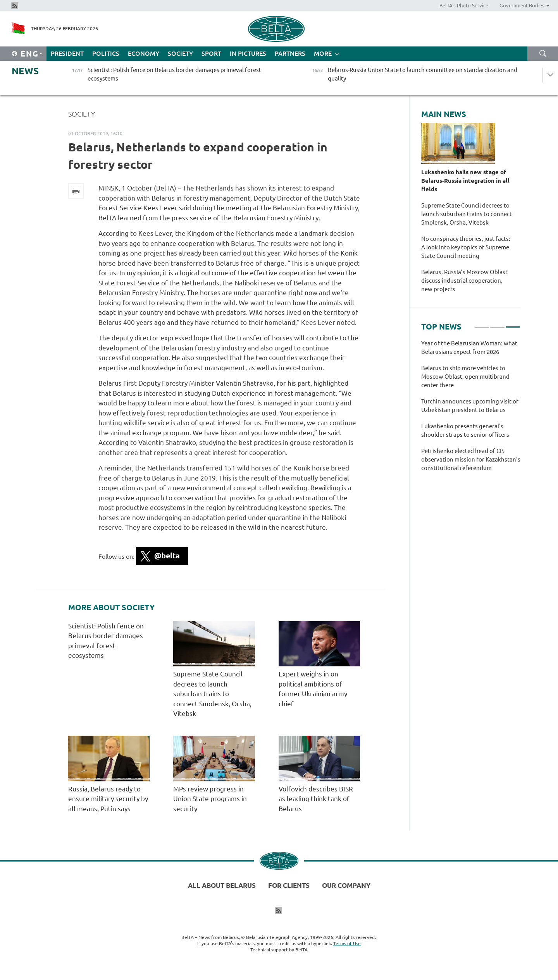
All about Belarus (222, 885)
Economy (144, 53)
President (67, 53)
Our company (346, 885)
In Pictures (248, 53)
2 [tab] (497, 324)
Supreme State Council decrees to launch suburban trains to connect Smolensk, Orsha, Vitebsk (212, 694)
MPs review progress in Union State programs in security (210, 799)
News (25, 71)
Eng (30, 54)
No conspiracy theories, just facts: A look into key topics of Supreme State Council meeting (466, 247)
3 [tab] (513, 324)
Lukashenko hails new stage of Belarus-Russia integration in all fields (465, 181)
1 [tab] (482, 324)
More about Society (111, 608)
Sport (211, 53)
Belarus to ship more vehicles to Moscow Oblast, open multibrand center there (465, 377)
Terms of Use (347, 943)
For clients (289, 885)
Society (180, 53)
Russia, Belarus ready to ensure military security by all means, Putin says (108, 799)
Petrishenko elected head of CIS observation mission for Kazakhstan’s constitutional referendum (471, 459)
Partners (290, 53)
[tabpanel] (471, 410)
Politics (106, 53)
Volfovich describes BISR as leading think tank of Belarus (316, 799)
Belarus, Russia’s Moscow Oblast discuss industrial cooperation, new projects (464, 281)
